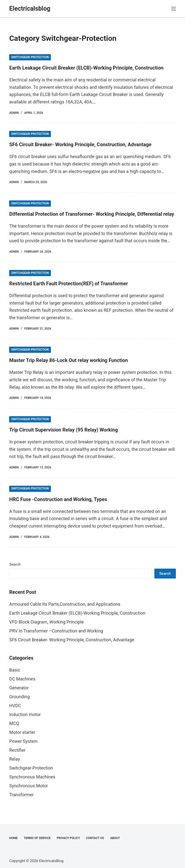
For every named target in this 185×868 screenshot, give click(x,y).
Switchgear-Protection (30, 57)
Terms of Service (37, 836)
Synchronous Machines (32, 775)
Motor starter (22, 731)
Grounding (19, 695)
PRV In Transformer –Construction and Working (56, 629)
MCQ (14, 722)
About (115, 836)
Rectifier (17, 748)
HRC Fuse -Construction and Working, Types (58, 498)
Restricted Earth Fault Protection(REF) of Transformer (69, 283)
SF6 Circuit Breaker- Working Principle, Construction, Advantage (81, 145)
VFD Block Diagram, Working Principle (46, 620)
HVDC (15, 704)
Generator (19, 686)
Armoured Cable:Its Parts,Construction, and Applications (65, 602)
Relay (14, 757)
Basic (15, 668)
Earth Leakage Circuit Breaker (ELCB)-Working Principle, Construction (87, 68)
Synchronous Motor (29, 784)
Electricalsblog (30, 9)
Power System (23, 739)
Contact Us (95, 836)
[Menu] (174, 9)
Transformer (21, 793)
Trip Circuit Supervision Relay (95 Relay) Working (64, 429)
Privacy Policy (68, 836)
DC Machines (22, 677)
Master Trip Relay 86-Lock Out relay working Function (69, 360)
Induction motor (25, 713)
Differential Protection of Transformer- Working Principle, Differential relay (92, 214)
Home (13, 836)
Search (15, 563)
